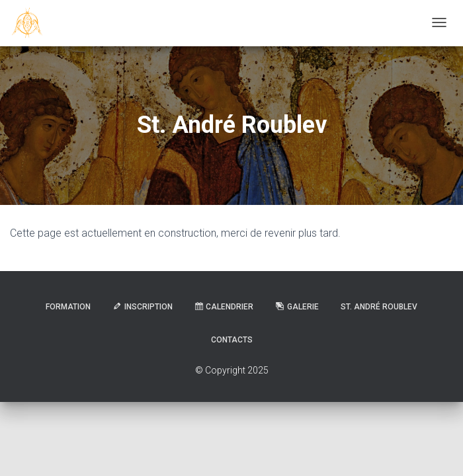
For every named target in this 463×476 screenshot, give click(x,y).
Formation (68, 307)
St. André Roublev (379, 307)
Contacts (232, 340)
